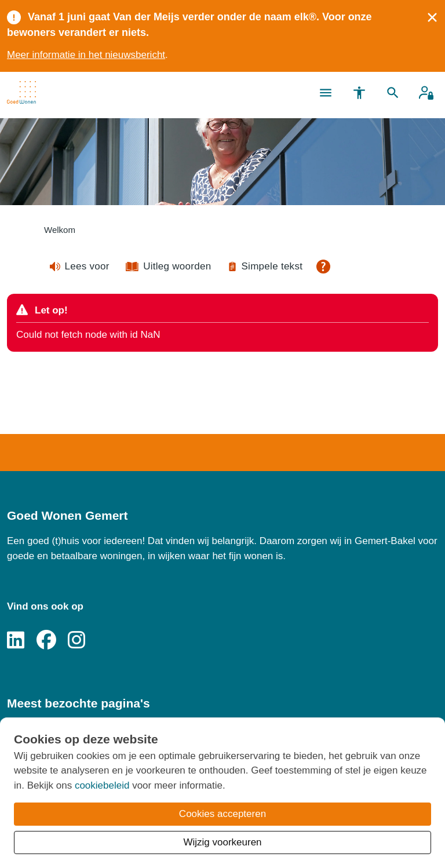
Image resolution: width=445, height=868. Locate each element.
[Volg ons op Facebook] (46, 641)
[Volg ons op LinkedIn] (16, 641)
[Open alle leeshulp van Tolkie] (323, 267)
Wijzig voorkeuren (222, 842)
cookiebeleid (102, 785)
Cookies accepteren (222, 814)
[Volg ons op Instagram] (76, 641)
